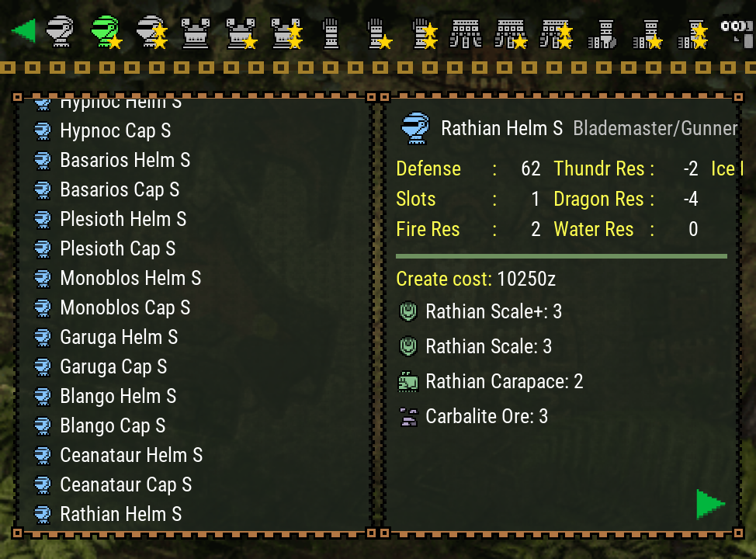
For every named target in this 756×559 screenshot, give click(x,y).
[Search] (736, 31)
